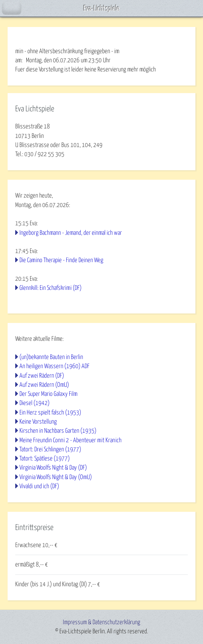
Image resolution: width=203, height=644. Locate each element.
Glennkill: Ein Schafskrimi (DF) (50, 288)
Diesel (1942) (34, 403)
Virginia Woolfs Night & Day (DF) (53, 468)
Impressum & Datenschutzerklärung (101, 622)
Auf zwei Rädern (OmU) (44, 385)
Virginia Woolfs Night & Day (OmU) (56, 477)
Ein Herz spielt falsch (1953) (50, 413)
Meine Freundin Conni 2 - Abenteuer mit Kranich (70, 440)
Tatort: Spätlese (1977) (45, 459)
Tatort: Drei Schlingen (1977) (50, 449)
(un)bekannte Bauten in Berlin (51, 357)
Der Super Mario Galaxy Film (48, 394)
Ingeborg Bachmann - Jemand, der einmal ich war (71, 233)
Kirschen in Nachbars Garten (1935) (58, 431)
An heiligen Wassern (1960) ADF (54, 366)
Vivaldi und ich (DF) (39, 486)
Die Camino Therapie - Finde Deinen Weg (61, 260)
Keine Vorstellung (38, 422)
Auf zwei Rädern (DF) (42, 376)
